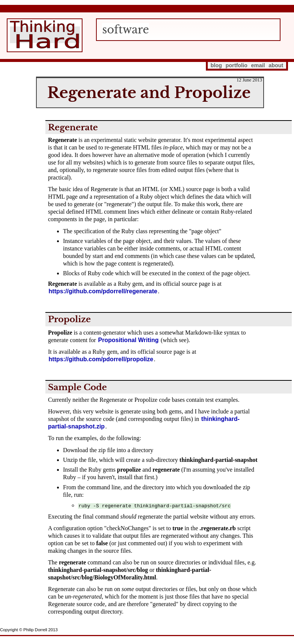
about (276, 65)
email (258, 65)
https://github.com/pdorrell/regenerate (103, 291)
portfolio (237, 65)
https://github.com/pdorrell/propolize (101, 359)
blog (216, 65)
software (125, 30)
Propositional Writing (128, 340)
